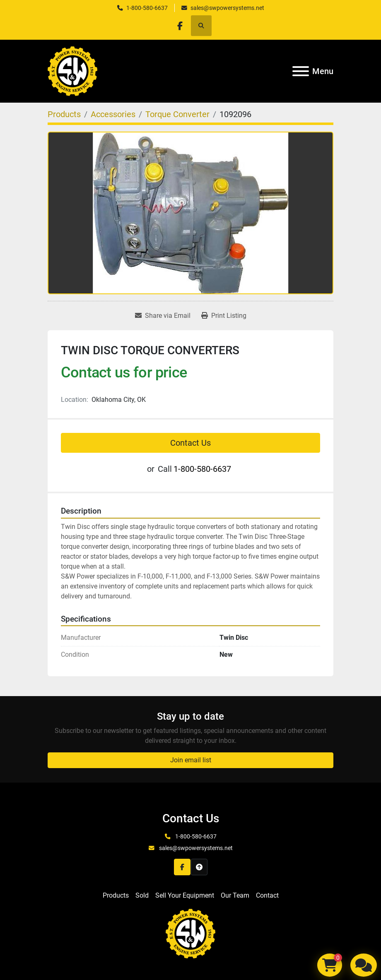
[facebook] (180, 26)
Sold (142, 895)
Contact (267, 895)
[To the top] (199, 867)
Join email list (191, 760)
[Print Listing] (224, 316)
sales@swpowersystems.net (227, 8)
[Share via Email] (163, 316)
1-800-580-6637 (147, 8)
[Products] (64, 114)
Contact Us (190, 443)
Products (116, 895)
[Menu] (301, 71)
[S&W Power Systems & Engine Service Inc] (190, 933)
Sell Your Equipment (185, 895)
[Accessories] (113, 114)
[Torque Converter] (177, 114)
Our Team (235, 895)
